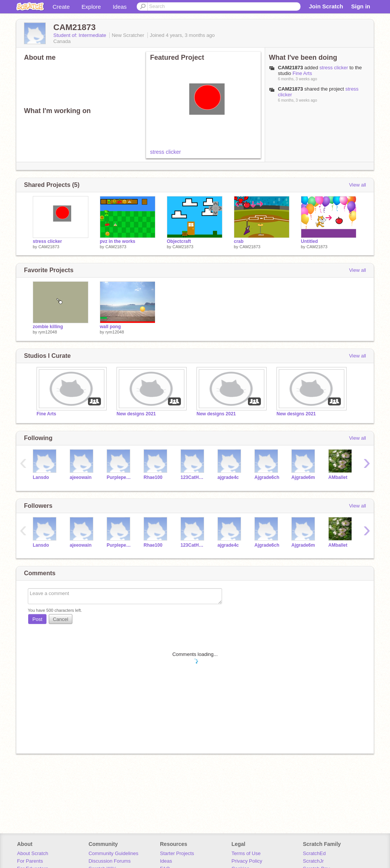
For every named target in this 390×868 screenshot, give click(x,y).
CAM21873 (291, 68)
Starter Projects (177, 853)
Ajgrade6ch (267, 477)
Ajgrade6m (303, 477)
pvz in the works (117, 241)
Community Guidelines (113, 853)
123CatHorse (193, 477)
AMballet (338, 477)
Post (37, 619)
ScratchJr (313, 861)
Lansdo (41, 477)
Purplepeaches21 (119, 477)
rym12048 (48, 332)
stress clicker (165, 152)
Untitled (309, 241)
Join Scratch (326, 6)
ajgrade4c (228, 477)
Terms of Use (246, 853)
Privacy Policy (247, 861)
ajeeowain (81, 477)
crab (239, 241)
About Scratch (33, 853)
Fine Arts (302, 73)
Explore (91, 7)
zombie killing (48, 327)
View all (357, 185)
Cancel (61, 619)
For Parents (30, 861)
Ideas (120, 7)
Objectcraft (179, 241)
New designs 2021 (136, 414)
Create (61, 7)
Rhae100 (153, 477)
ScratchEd (314, 853)
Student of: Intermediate (80, 35)
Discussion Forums (109, 861)
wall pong (110, 327)
